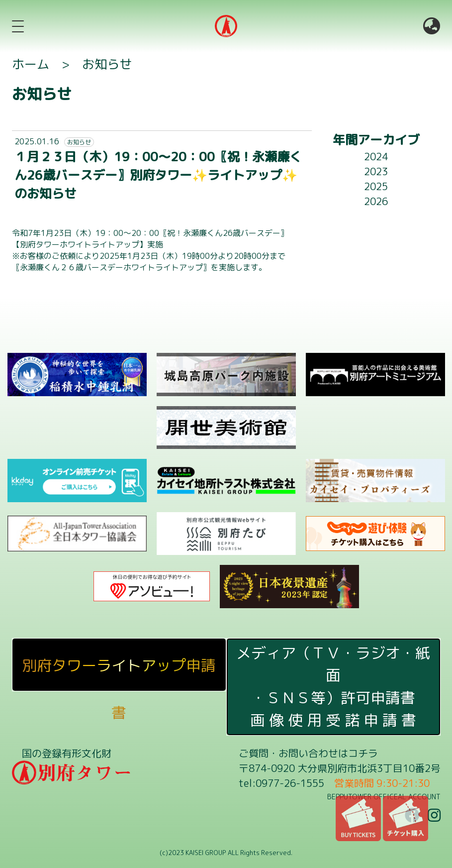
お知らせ (107, 64)
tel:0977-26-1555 (281, 783)
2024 (376, 156)
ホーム (31, 64)
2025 (376, 186)
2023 (376, 171)
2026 (376, 201)
